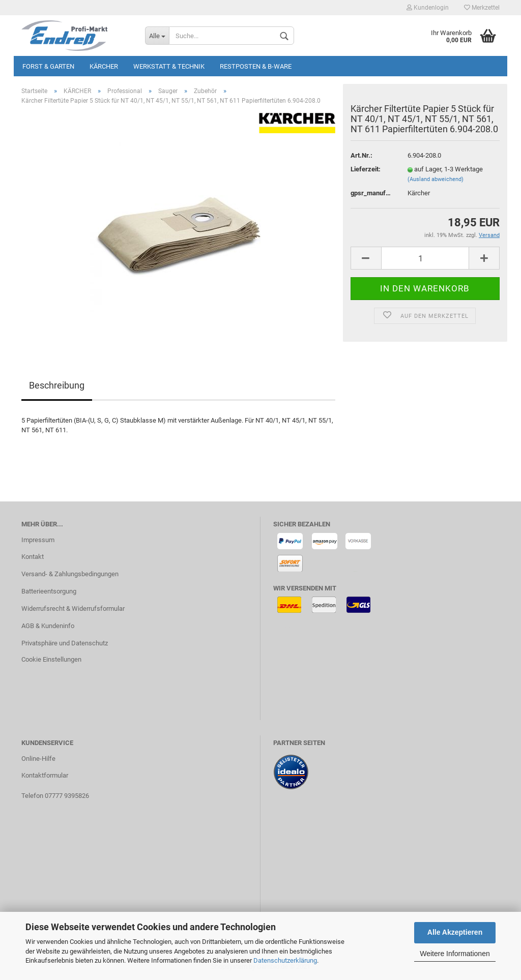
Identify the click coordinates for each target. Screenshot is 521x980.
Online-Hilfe (38, 759)
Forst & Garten (48, 66)
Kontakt (33, 557)
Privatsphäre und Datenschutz (65, 643)
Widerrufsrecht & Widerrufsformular (73, 608)
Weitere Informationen (455, 954)
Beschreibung (57, 385)
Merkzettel (482, 8)
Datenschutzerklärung (285, 960)
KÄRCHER (104, 66)
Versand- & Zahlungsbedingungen (70, 574)
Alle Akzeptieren (455, 932)
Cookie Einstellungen (51, 659)
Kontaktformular (45, 775)
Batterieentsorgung (49, 591)
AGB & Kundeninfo (48, 626)
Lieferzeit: (366, 169)
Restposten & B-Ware (256, 66)
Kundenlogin (428, 8)
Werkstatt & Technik (169, 66)
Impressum (38, 540)
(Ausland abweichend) (436, 179)
